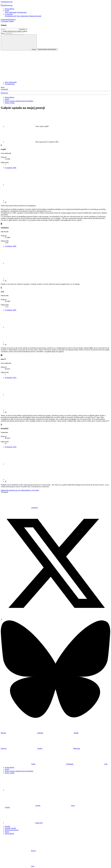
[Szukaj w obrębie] (23, 29)
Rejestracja (4, 93)
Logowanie (4, 89)
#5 (6, 481)
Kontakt (7, 826)
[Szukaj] (11, 21)
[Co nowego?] (5, 21)
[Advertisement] (55, 66)
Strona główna (10, 9)
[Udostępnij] (20, 185)
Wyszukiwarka (22, 12)
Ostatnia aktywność (35, 16)
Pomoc (7, 832)
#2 (6, 281)
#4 (6, 412)
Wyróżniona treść (10, 16)
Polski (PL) (24, 823)
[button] (20, 790)
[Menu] (2, 4)
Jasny (58, 806)
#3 (6, 344)
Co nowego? (9, 14)
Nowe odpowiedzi (11, 12)
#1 (6, 202)
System (23, 806)
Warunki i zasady (10, 828)
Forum (7, 11)
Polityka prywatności (12, 830)
